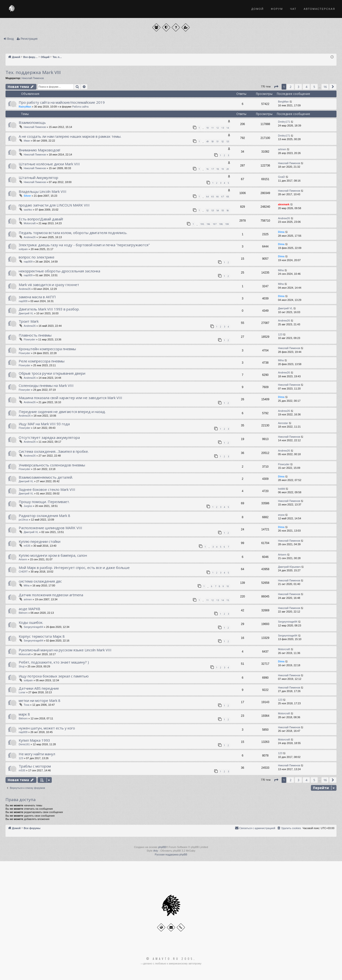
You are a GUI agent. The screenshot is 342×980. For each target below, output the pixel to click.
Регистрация (29, 39)
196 (208, 224)
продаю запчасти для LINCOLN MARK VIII (54, 205)
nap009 (28, 262)
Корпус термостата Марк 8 (42, 636)
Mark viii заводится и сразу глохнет (49, 285)
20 (228, 169)
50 (213, 141)
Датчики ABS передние (39, 688)
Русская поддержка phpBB (171, 854)
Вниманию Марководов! (39, 150)
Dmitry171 (284, 122)
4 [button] (306, 87)
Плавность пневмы (35, 335)
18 (218, 169)
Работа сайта (80, 107)
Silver (27, 196)
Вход (10, 39)
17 (213, 169)
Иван (27, 141)
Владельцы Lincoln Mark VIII (43, 191)
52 (223, 141)
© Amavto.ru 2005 (170, 959)
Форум (277, 9)
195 (202, 224)
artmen (282, 149)
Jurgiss (28, 506)
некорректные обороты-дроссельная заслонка (59, 271)
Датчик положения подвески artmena (51, 595)
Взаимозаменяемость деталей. (46, 477)
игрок (281, 515)
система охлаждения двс (40, 581)
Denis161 (24, 744)
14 (228, 128)
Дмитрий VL (26, 313)
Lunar (22, 692)
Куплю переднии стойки (40, 541)
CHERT (23, 572)
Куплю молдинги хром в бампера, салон (53, 555)
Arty (156, 851)
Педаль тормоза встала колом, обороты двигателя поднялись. (73, 233)
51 (218, 141)
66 (218, 197)
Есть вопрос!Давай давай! (41, 219)
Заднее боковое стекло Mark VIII (47, 489)
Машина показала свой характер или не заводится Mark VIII (70, 398)
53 (228, 141)
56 (228, 210)
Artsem (23, 559)
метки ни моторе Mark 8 (40, 700)
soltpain (23, 249)
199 (227, 224)
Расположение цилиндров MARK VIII (50, 528)
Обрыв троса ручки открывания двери (52, 373)
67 (223, 197)
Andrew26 (284, 218)
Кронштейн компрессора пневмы (47, 349)
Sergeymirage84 (33, 627)
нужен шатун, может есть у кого (47, 728)
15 (228, 600)
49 (208, 141)
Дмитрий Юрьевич (289, 567)
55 (223, 210)
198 (221, 224)
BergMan (283, 102)
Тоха (26, 705)
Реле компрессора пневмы (42, 361)
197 (215, 224)
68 (228, 197)
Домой (258, 9)
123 (280, 334)
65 (213, 197)
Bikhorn (23, 613)
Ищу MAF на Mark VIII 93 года (44, 424)
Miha (281, 270)
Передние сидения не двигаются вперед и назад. (62, 412)
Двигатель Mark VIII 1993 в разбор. (49, 309)
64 (208, 197)
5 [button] (314, 87)
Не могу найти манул (37, 754)
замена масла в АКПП (37, 297)
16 (208, 169)
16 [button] (325, 87)
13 (223, 128)
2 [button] (291, 87)
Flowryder (29, 339)
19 (223, 169)
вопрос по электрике (37, 257)
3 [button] (299, 87)
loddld (281, 489)
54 (218, 210)
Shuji (22, 666)
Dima (281, 232)
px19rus (23, 520)
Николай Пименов (33, 78)
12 (218, 128)
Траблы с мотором (35, 766)
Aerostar (283, 423)
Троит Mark (29, 321)
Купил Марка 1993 (34, 740)
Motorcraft (30, 223)
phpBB (162, 847)
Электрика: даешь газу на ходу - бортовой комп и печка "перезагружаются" (84, 245)
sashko (28, 210)
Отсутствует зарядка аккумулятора (49, 437)
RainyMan (25, 107)
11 (213, 128)
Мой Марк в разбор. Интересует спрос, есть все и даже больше (74, 567)
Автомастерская (319, 9)
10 (208, 128)
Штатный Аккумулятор (38, 178)
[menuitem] (289, 828)
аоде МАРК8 (29, 609)
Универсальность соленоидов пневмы (52, 465)
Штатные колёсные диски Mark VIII (49, 164)
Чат (293, 9)
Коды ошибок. (31, 622)
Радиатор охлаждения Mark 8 (44, 516)
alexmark (284, 204)
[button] (276, 87)
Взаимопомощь (32, 122)
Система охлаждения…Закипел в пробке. (54, 451)
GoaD (281, 177)
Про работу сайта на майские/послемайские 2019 (62, 102)
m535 (27, 546)
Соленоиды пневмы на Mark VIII (46, 385)
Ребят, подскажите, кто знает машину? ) (54, 662)
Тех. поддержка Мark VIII (33, 72)
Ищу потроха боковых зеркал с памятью (54, 676)
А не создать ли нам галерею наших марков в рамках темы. (70, 136)
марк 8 (24, 714)
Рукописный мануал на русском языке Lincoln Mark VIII (65, 650)
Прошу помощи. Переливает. (44, 502)
